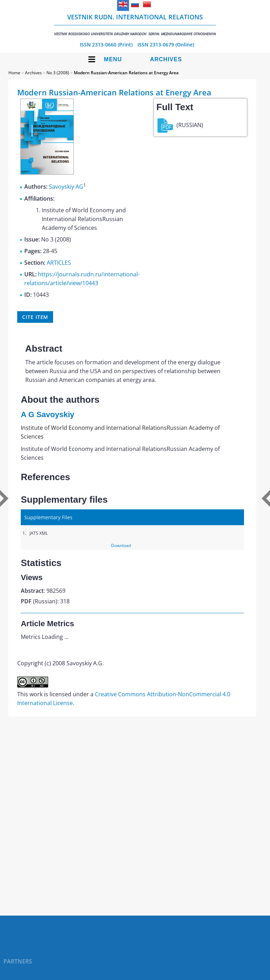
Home (14, 73)
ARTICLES (59, 263)
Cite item (35, 317)
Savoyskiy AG (66, 187)
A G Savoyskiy (47, 414)
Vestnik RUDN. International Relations (135, 24)
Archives (166, 59)
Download (121, 545)
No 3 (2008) (58, 73)
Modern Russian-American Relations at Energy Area (126, 73)
